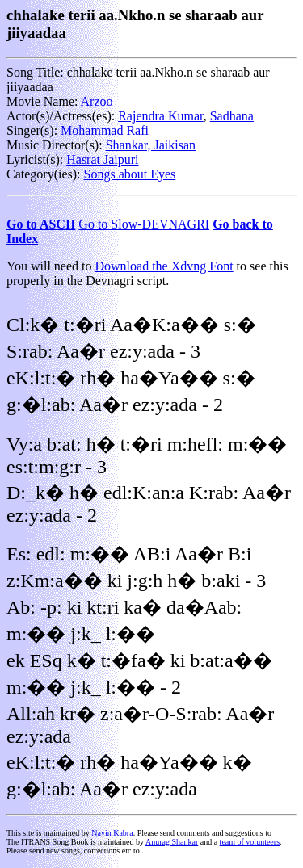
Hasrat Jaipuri (102, 159)
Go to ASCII (41, 224)
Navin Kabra (112, 833)
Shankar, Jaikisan (151, 145)
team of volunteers (250, 842)
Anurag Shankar (172, 842)
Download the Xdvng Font (164, 266)
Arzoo (97, 101)
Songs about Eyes (130, 174)
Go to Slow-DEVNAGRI (144, 224)
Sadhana (232, 116)
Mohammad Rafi (105, 130)
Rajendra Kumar (161, 116)
